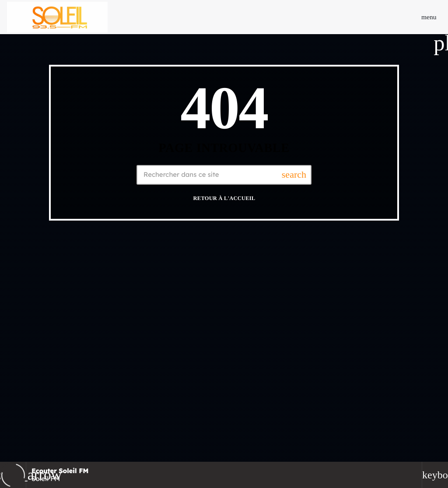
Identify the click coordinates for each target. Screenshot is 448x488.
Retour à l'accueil (224, 198)
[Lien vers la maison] (57, 17)
